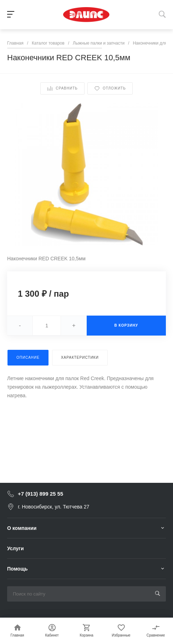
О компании (22, 528)
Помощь (17, 569)
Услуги (16, 548)
